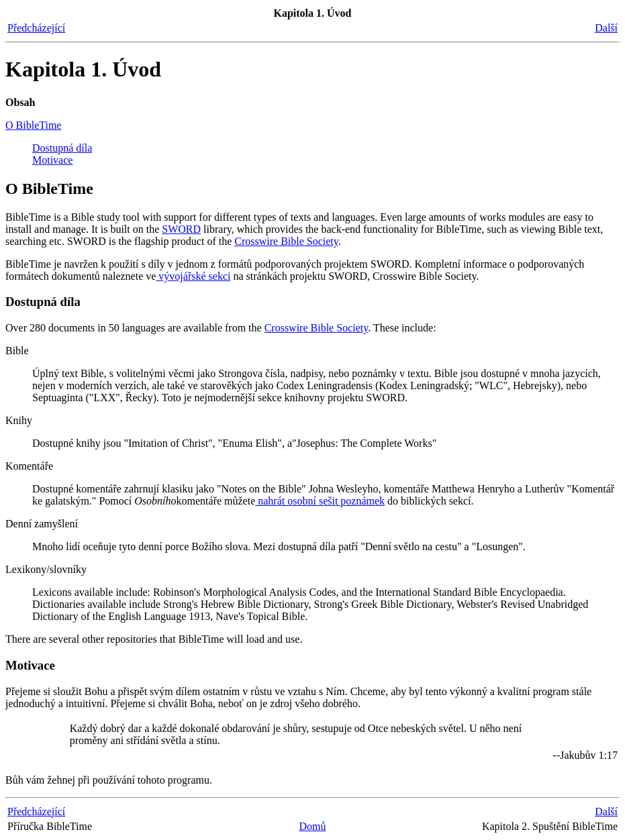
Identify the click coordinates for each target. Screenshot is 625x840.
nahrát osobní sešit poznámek (320, 501)
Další (606, 28)
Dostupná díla (62, 148)
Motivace (52, 160)
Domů (312, 826)
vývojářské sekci (193, 276)
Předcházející (36, 28)
